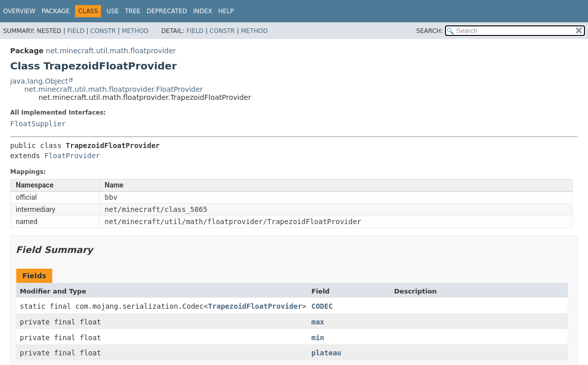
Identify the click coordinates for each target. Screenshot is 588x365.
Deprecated (167, 11)
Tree (133, 11)
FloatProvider (72, 156)
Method (135, 31)
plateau (326, 353)
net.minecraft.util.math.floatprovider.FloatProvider (114, 89)
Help (226, 11)
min (318, 338)
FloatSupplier (38, 124)
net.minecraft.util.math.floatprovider (111, 51)
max (318, 322)
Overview (19, 11)
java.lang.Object (39, 81)
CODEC (322, 306)
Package (56, 11)
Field (76, 31)
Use (113, 11)
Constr (103, 31)
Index (203, 11)
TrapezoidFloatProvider (255, 306)
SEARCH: (430, 31)
